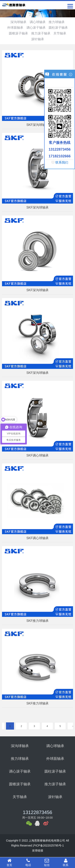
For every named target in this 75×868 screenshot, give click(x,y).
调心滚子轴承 (36, 28)
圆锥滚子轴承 (18, 33)
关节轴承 (60, 33)
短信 (47, 862)
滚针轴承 (38, 39)
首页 (9, 862)
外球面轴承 (15, 28)
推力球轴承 (57, 22)
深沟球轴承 (18, 22)
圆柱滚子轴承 (58, 28)
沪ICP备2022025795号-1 (48, 845)
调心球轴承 (38, 22)
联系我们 (62, 162)
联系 (66, 862)
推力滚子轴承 (41, 33)
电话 (28, 862)
